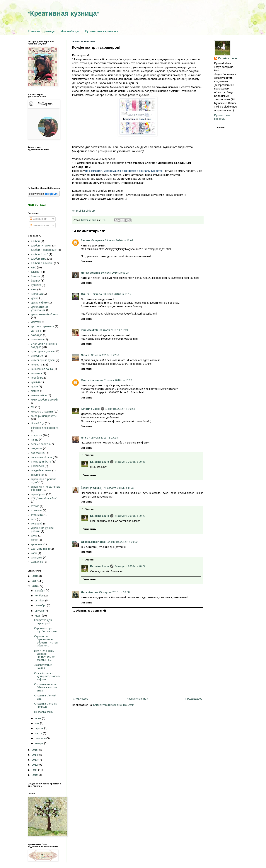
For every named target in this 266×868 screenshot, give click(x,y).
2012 (35, 765)
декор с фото (39, 303)
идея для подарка (42, 351)
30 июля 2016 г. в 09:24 (115, 273)
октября (40, 600)
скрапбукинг (38, 494)
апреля (39, 728)
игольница (37, 339)
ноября (40, 596)
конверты (37, 365)
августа (40, 611)
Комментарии (40, 225)
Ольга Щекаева (91, 294)
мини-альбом (39, 395)
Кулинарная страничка (102, 31)
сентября (41, 605)
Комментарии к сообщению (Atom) (114, 705)
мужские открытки (42, 412)
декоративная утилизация (40, 309)
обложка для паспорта (45, 428)
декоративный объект (45, 314)
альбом (35, 241)
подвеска (37, 448)
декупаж (36, 322)
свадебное (38, 475)
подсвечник (38, 453)
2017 (35, 581)
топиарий (37, 524)
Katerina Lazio (90, 409)
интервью (37, 356)
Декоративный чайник (43, 666)
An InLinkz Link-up (83, 211)
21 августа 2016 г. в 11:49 (119, 488)
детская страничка (43, 326)
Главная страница (41, 31)
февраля (41, 738)
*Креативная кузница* (63, 13)
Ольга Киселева (92, 380)
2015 (35, 750)
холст (34, 540)
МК (33, 407)
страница (37, 515)
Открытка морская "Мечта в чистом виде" (45, 687)
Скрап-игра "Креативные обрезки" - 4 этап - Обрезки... (47, 641)
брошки (36, 281)
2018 (35, 576)
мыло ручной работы (44, 416)
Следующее (81, 699)
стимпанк (37, 510)
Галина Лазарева (92, 240)
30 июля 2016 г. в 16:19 (114, 330)
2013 (35, 760)
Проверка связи (44, 712)
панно (35, 440)
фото (34, 536)
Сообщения (39, 219)
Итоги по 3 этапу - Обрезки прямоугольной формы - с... (45, 655)
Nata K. (86, 355)
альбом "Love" (40, 254)
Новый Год (38, 423)
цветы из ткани (40, 549)
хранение (37, 544)
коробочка (37, 378)
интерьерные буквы (43, 360)
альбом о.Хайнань (42, 263)
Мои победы (70, 31)
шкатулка (37, 558)
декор (35, 298)
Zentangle (37, 562)
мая (37, 723)
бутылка (36, 285)
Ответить (87, 261)
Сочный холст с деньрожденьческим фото (47, 676)
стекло (35, 506)
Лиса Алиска (89, 592)
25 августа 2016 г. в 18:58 (114, 592)
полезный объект (42, 457)
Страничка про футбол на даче (45, 630)
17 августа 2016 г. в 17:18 (102, 438)
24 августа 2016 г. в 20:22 (130, 516)
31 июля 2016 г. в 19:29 (118, 380)
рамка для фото (41, 462)
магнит (35, 391)
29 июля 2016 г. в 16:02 (119, 240)
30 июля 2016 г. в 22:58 (105, 355)
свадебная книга (41, 470)
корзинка (36, 373)
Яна (83, 438)
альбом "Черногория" (44, 250)
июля (38, 616)
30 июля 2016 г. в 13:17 (117, 294)
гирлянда (37, 294)
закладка (37, 335)
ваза (34, 289)
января (39, 743)
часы (34, 553)
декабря (40, 591)
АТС (34, 268)
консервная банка (42, 369)
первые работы (40, 444)
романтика (37, 466)
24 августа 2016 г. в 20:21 (130, 462)
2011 (35, 770)
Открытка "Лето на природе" (46, 705)
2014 (35, 755)
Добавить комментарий (90, 611)
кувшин (35, 382)
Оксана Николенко (93, 542)
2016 (35, 586)
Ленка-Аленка (90, 273)
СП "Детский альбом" (44, 498)
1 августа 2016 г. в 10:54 (120, 409)
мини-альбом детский (44, 400)
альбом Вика (39, 259)
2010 (35, 775)
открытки (37, 435)
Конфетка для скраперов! (43, 622)
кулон (34, 386)
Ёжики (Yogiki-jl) (92, 488)
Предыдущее (194, 699)
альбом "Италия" (41, 246)
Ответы (89, 455)
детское (36, 331)
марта (39, 733)
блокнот (36, 272)
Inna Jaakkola (90, 330)
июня (38, 718)
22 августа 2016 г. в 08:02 (122, 542)
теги (34, 519)
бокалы (35, 276)
